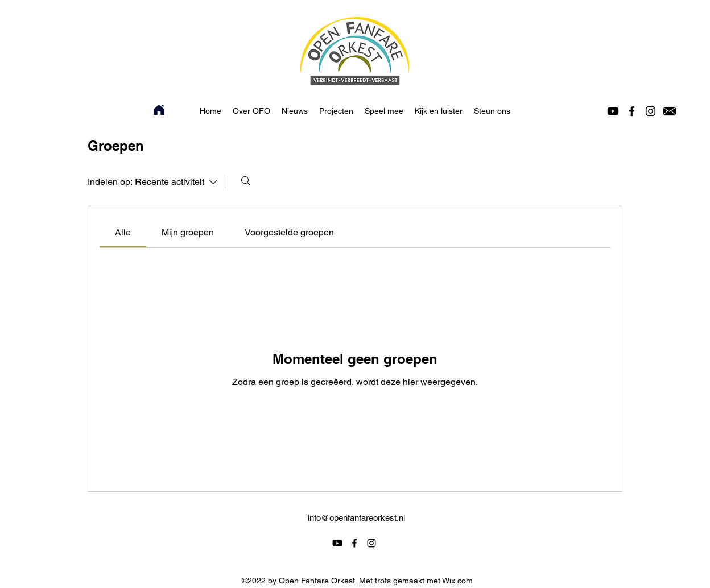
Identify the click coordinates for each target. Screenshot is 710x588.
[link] (123, 232)
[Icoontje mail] (669, 111)
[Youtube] (613, 111)
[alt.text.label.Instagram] (651, 111)
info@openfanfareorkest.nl (356, 518)
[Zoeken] (246, 181)
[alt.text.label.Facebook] (632, 111)
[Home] (159, 110)
